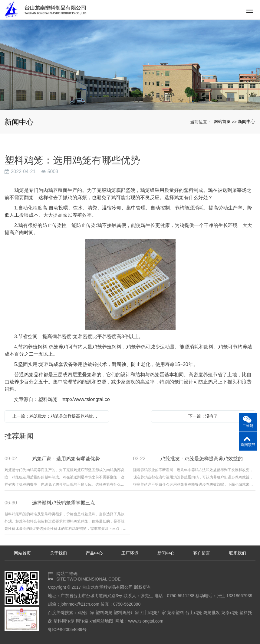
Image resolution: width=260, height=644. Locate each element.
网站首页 (222, 121)
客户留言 (202, 553)
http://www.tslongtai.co (86, 399)
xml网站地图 (101, 621)
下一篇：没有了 (203, 416)
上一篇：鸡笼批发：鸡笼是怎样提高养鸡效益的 (57, 416)
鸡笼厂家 (86, 613)
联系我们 (238, 553)
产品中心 (94, 553)
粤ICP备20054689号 (67, 629)
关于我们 (58, 553)
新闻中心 (246, 121)
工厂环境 (130, 553)
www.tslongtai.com (146, 621)
